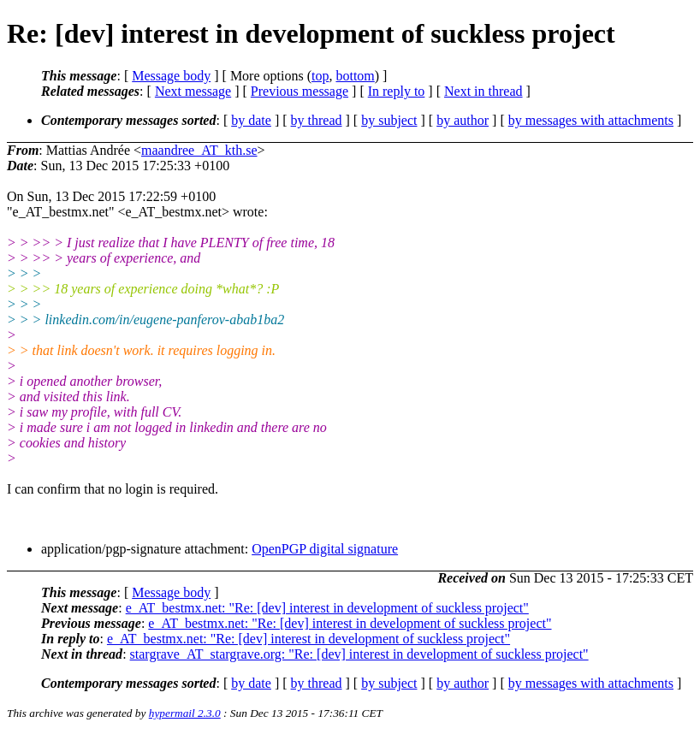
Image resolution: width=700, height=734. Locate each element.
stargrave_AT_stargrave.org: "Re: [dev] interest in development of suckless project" (359, 654)
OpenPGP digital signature (325, 549)
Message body (171, 76)
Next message (193, 91)
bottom (355, 76)
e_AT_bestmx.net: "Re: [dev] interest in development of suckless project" (327, 608)
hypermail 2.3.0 (185, 713)
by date (251, 120)
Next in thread (483, 91)
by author (463, 120)
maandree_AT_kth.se (199, 150)
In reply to (397, 91)
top (320, 76)
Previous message (300, 91)
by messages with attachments (591, 120)
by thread (317, 120)
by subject (389, 120)
